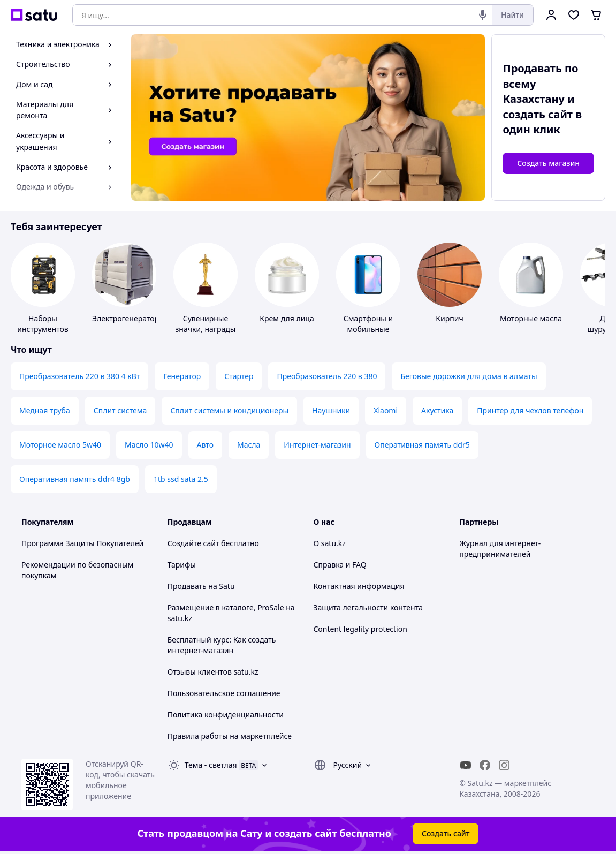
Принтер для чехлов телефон (530, 410)
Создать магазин (548, 163)
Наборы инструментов (43, 324)
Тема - (211, 765)
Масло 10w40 (149, 445)
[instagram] (504, 765)
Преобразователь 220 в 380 (327, 376)
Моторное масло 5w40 (60, 445)
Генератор (182, 376)
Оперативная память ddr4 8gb (75, 479)
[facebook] (485, 765)
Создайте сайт (193, 543)
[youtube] (466, 765)
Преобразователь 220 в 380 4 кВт (79, 376)
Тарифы (182, 565)
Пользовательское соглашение (224, 693)
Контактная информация (359, 586)
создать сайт (538, 114)
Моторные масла (531, 318)
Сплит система (120, 410)
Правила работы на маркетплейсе (230, 736)
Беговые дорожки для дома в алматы (469, 376)
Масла (249, 445)
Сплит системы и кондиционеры (229, 410)
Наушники (331, 410)
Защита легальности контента (368, 607)
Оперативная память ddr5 (422, 445)
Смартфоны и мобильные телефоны (368, 329)
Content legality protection (360, 629)
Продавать (187, 586)
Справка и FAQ (340, 565)
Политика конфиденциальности (226, 715)
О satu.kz (330, 543)
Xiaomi (386, 410)
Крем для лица (287, 318)
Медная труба (45, 410)
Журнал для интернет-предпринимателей (500, 549)
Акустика (437, 410)
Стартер (239, 376)
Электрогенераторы (128, 318)
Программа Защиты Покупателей (82, 543)
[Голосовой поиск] (483, 15)
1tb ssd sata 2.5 (181, 479)
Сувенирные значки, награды (206, 324)
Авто (205, 445)
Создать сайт (446, 833)
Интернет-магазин (317, 445)
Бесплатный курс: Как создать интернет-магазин (222, 645)
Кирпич (449, 318)
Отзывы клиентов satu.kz (213, 672)
